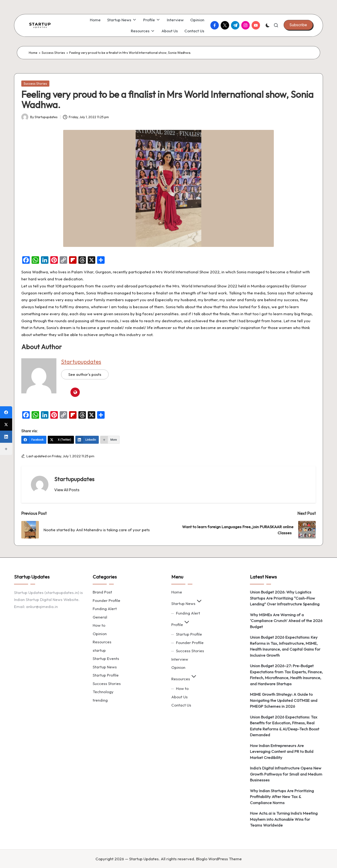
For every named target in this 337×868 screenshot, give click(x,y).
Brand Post (102, 592)
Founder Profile (106, 600)
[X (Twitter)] (61, 440)
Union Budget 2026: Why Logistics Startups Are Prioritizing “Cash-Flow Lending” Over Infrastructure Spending (285, 598)
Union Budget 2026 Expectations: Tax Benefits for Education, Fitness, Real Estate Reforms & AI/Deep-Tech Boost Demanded (285, 726)
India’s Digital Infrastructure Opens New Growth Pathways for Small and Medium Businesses (286, 774)
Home (33, 53)
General (100, 617)
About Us (179, 697)
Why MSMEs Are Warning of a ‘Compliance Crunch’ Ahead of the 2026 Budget (286, 621)
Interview (180, 659)
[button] (298, 25)
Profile (181, 624)
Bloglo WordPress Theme (219, 859)
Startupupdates (81, 362)
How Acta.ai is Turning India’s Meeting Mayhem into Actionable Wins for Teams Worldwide (284, 819)
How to (99, 625)
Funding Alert (105, 609)
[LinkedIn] (87, 440)
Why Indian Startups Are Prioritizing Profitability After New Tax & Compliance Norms (282, 797)
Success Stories (53, 53)
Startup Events (106, 658)
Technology (103, 692)
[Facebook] (34, 440)
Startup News (105, 667)
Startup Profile (106, 675)
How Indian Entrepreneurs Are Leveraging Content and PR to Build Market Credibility (282, 751)
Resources (102, 642)
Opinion (100, 634)
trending (100, 700)
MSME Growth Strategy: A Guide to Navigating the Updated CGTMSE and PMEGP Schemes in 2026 (284, 700)
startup (99, 650)
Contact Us (181, 705)
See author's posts (85, 374)
